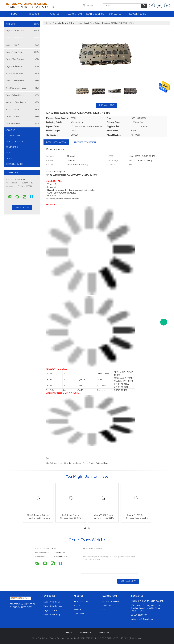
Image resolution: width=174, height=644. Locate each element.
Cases (9, 158)
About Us (54, 14)
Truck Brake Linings (22, 124)
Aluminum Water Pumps (22, 102)
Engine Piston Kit (22, 45)
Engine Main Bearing (22, 59)
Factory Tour (75, 14)
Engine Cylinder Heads (22, 38)
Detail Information (56, 142)
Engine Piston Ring (22, 52)
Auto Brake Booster (22, 74)
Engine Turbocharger (22, 81)
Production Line (111, 602)
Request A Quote (137, 14)
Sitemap (68, 633)
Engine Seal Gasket (22, 66)
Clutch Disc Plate (22, 117)
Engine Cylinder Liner (22, 31)
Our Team (79, 614)
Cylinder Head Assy (73, 463)
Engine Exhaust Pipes (22, 95)
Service (78, 610)
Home (14, 14)
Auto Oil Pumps (22, 110)
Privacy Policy (86, 633)
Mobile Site (104, 633)
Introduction (81, 602)
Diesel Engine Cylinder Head (96, 463)
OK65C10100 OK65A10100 (65, 193)
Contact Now (106, 105)
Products (34, 14)
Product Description (85, 142)
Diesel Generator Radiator (22, 88)
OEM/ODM (107, 606)
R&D (104, 610)
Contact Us (115, 14)
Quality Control (95, 14)
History (78, 606)
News (8, 153)
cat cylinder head (54, 463)
